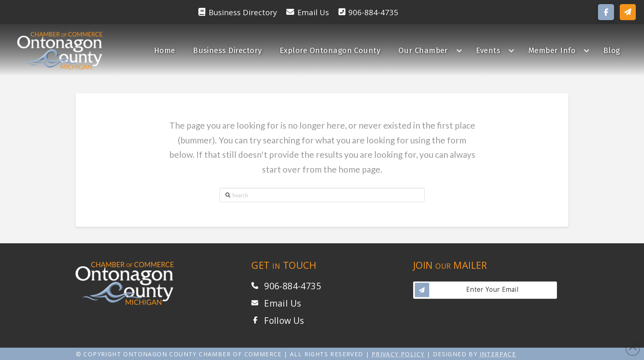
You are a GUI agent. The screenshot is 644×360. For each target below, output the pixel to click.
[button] (628, 12)
